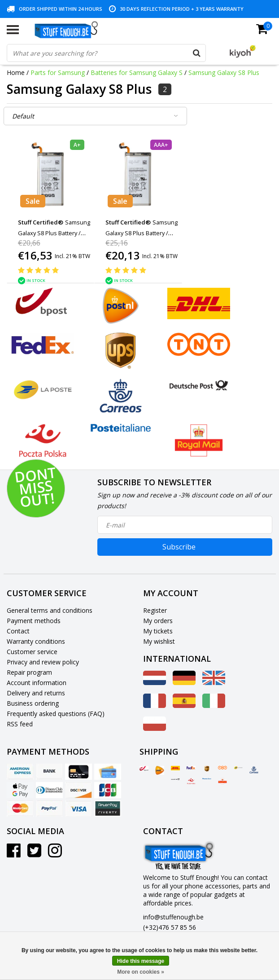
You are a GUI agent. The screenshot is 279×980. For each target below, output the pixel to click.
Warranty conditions (36, 641)
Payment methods (34, 621)
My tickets (158, 631)
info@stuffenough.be (173, 917)
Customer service (32, 652)
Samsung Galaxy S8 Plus (224, 73)
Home (16, 73)
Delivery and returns (36, 693)
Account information (37, 683)
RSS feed (20, 724)
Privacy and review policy (43, 662)
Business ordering (33, 703)
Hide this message (141, 961)
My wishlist (159, 641)
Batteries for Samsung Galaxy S (137, 73)
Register (155, 610)
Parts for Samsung (58, 73)
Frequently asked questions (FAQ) (56, 714)
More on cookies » (141, 972)
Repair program (29, 672)
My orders (158, 621)
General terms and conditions (50, 610)
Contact (18, 631)
